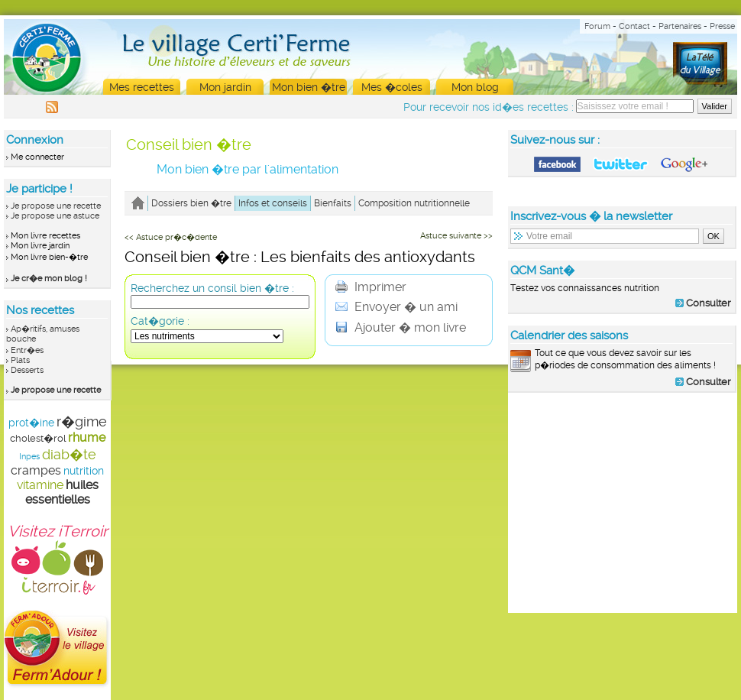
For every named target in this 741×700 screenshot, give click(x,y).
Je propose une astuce (55, 216)
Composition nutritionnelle (414, 203)
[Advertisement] (623, 502)
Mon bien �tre (309, 87)
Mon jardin (225, 87)
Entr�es (27, 350)
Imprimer (371, 287)
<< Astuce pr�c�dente (171, 237)
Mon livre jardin (40, 246)
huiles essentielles (62, 492)
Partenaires (680, 26)
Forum (597, 26)
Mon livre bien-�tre (49, 257)
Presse (722, 26)
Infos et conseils (273, 203)
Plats (20, 360)
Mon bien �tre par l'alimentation (248, 169)
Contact (634, 26)
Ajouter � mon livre (401, 327)
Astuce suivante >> (456, 236)
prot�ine (31, 423)
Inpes (29, 457)
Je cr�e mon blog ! (49, 279)
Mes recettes (142, 87)
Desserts (27, 370)
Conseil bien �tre (189, 144)
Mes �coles (392, 87)
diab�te (69, 454)
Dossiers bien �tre (191, 203)
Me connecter (37, 157)
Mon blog (475, 87)
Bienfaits (333, 203)
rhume (87, 437)
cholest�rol (38, 438)
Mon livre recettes (45, 236)
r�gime (82, 421)
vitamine (40, 485)
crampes (36, 470)
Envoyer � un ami (396, 307)
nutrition (84, 471)
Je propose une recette (56, 206)
